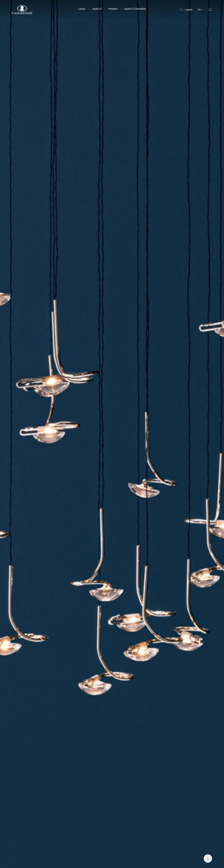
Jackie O (97, 9)
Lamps (186, 10)
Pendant (113, 9)
